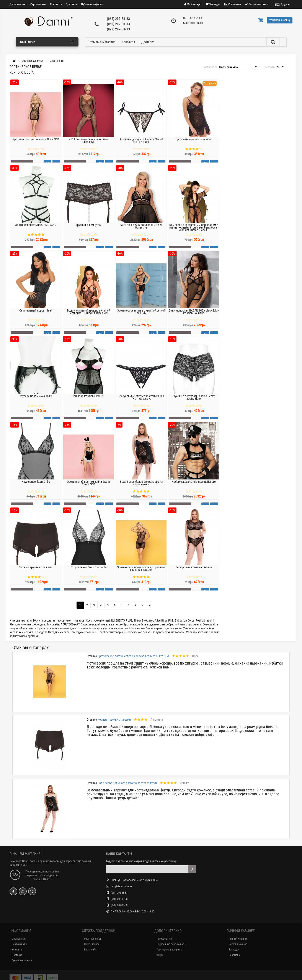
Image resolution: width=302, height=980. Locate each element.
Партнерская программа (170, 950)
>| (149, 605)
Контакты (56, 4)
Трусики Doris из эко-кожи (36, 402)
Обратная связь (93, 939)
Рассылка (234, 955)
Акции (160, 955)
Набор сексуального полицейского (194, 487)
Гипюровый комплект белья (194, 573)
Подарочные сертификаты (171, 944)
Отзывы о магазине (102, 42)
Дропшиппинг (18, 4)
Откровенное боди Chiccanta (89, 573)
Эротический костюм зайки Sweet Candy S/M (88, 489)
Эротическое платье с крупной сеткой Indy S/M (141, 317)
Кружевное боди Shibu (36, 487)
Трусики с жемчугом (89, 230)
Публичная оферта (92, 4)
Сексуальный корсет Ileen (36, 316)
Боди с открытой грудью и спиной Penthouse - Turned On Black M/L (89, 317)
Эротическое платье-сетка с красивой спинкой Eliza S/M (141, 574)
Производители (165, 939)
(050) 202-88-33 (118, 24)
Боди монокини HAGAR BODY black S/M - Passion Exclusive (194, 317)
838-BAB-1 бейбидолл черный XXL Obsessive (141, 232)
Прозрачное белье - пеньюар (194, 145)
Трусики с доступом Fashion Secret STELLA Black (141, 146)
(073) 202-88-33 (118, 29)
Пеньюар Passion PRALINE (88, 402)
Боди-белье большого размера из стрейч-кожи (141, 489)
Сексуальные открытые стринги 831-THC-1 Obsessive (141, 403)
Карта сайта (91, 950)
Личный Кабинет (238, 939)
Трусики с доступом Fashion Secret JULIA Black (194, 403)
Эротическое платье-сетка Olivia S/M (36, 145)
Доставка (71, 4)
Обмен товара (92, 944)
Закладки (234, 950)
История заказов (238, 944)
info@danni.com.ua (121, 886)
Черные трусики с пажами (36, 573)
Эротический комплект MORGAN (36, 230)
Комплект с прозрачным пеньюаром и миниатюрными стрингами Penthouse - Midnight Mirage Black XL (194, 233)
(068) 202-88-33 (118, 19)
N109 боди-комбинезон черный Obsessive (88, 146)
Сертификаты (38, 4)
